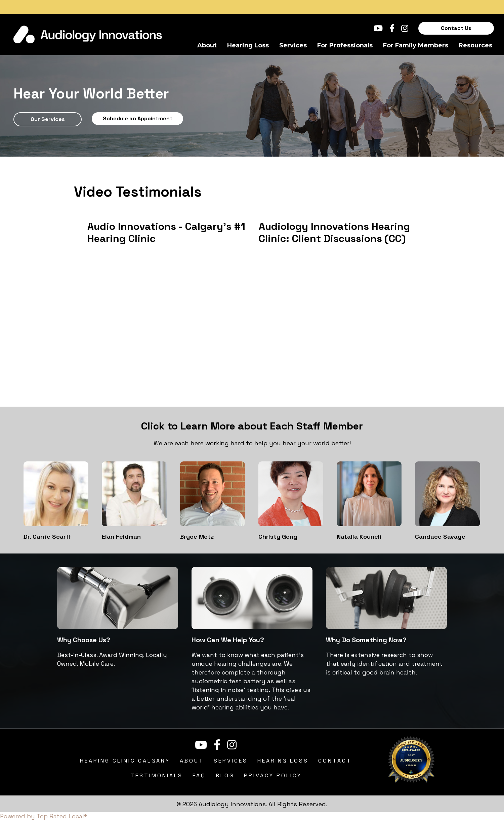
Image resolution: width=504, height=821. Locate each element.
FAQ (199, 775)
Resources (475, 45)
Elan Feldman (121, 537)
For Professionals (345, 45)
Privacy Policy (273, 775)
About (207, 45)
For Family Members (416, 45)
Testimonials (157, 775)
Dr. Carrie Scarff (47, 537)
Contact (335, 761)
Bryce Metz (197, 537)
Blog (225, 775)
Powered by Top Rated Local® (44, 816)
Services (293, 45)
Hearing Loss (248, 45)
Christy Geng (278, 537)
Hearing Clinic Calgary (125, 761)
